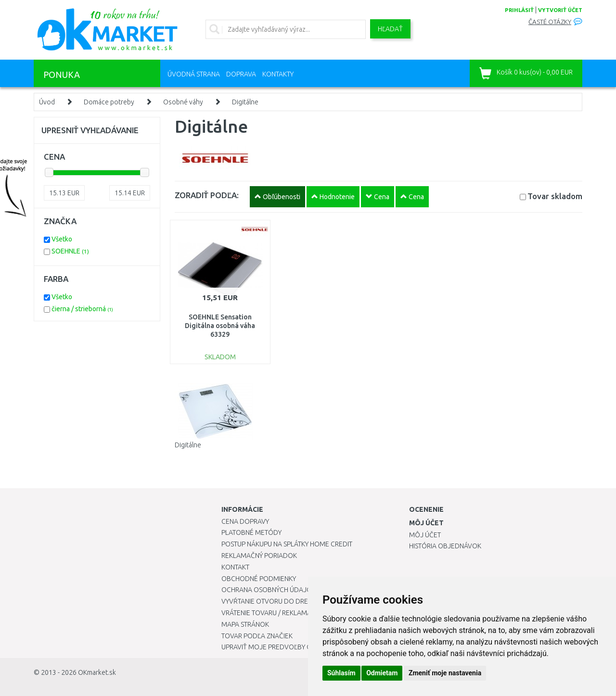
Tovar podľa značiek (257, 636)
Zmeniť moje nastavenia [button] (445, 673)
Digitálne (245, 102)
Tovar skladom (555, 196)
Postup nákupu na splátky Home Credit (287, 544)
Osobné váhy (183, 102)
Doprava (241, 74)
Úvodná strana (194, 74)
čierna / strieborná (82, 309)
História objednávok (445, 546)
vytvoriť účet (560, 10)
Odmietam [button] (382, 673)
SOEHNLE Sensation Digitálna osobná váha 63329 (220, 326)
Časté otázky (550, 22)
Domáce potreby (109, 102)
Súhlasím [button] (341, 673)
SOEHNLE (70, 251)
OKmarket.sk (97, 672)
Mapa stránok (245, 624)
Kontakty (278, 74)
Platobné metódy (251, 532)
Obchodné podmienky (259, 579)
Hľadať (390, 29)
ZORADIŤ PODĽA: (207, 195)
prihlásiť (519, 10)
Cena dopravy (245, 521)
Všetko (62, 239)
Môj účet (425, 535)
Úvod (47, 102)
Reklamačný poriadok (259, 556)
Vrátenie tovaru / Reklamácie (271, 613)
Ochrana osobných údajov (269, 590)
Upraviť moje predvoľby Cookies (278, 647)
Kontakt (235, 567)
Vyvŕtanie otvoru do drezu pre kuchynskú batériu (307, 601)
